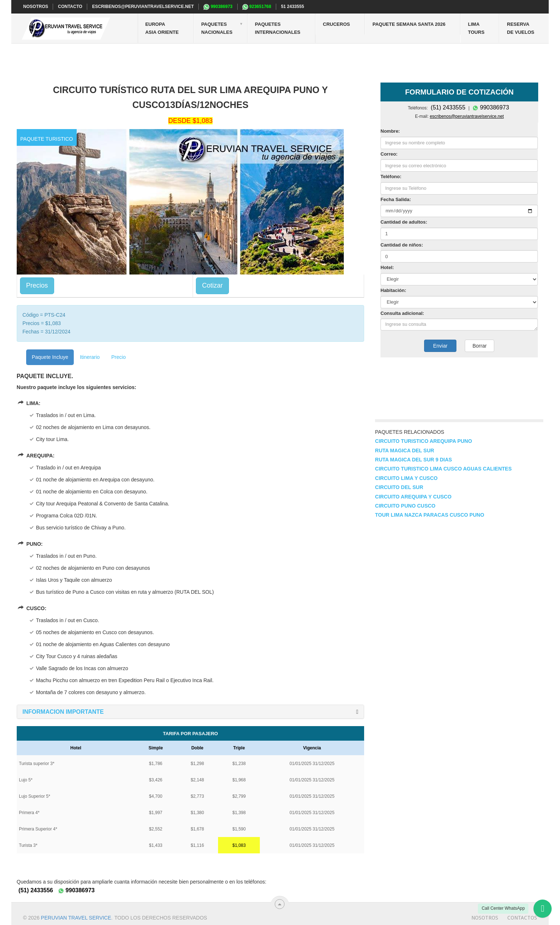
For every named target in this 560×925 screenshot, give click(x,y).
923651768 (257, 7)
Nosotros (485, 918)
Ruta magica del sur (405, 451)
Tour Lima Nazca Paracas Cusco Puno (430, 515)
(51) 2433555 (448, 107)
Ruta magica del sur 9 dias (414, 460)
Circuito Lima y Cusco (406, 478)
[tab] (190, 712)
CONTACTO (70, 7)
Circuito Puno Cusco (405, 506)
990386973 (218, 7)
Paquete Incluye (50, 357)
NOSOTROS (36, 7)
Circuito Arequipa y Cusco (413, 497)
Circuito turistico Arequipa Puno (424, 441)
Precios (37, 285)
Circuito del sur (399, 487)
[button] (63, 712)
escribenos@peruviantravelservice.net (143, 7)
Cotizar (212, 285)
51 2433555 (292, 7)
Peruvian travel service (76, 918)
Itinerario (90, 357)
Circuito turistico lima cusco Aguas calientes (443, 469)
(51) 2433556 (36, 890)
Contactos (522, 918)
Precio (118, 357)
